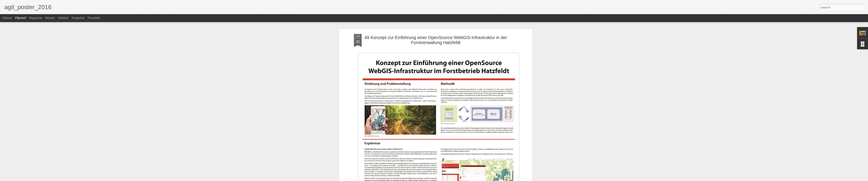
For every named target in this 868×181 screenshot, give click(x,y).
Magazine (36, 18)
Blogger (448, 179)
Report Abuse (460, 179)
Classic (7, 18)
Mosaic (50, 18)
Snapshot (78, 18)
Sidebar (63, 18)
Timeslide (94, 18)
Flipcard (21, 18)
